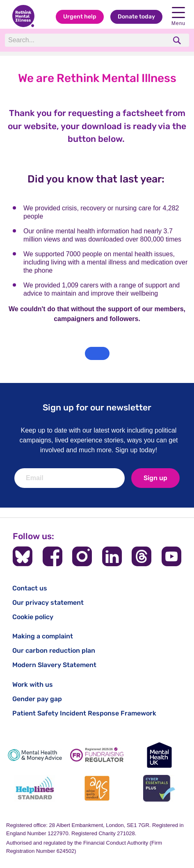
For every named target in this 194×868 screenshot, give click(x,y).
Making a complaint (43, 636)
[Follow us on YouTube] (171, 556)
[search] (178, 40)
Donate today (136, 17)
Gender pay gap (37, 699)
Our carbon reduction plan (54, 650)
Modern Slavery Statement (54, 665)
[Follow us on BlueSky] (23, 556)
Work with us (33, 685)
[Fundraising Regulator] (97, 755)
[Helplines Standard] (35, 788)
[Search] (86, 40)
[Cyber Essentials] (159, 788)
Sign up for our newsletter (97, 407)
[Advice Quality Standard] (97, 788)
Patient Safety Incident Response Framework (84, 713)
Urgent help (80, 17)
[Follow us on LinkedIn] (112, 556)
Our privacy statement (48, 603)
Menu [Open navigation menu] (178, 17)
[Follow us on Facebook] (52, 556)
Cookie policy (33, 617)
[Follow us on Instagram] (82, 556)
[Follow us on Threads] (142, 556)
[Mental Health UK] (159, 755)
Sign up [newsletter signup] (155, 478)
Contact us (30, 588)
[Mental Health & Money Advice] (35, 755)
